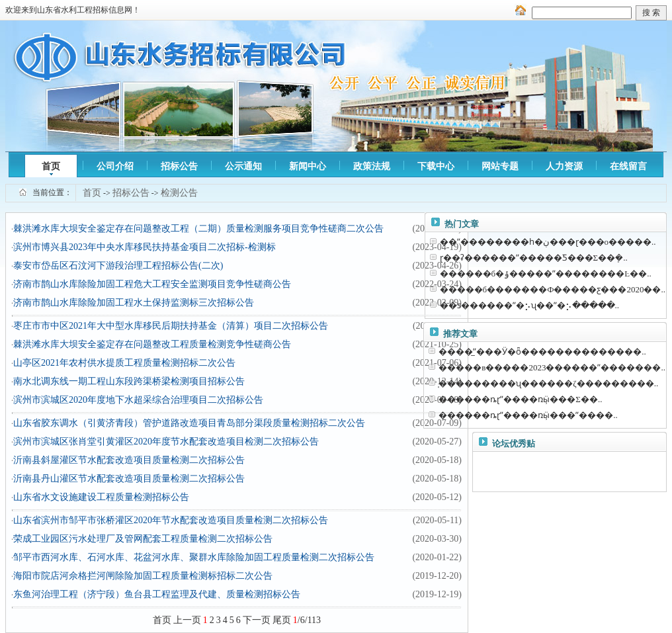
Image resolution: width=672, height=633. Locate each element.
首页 (51, 166)
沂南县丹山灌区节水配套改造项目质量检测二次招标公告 (129, 479)
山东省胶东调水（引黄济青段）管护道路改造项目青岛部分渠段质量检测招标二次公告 (189, 423)
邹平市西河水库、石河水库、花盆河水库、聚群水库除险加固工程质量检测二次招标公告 (194, 557)
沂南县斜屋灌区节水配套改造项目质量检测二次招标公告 (129, 460)
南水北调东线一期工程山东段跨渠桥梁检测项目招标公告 (129, 381)
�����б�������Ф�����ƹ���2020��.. (553, 289)
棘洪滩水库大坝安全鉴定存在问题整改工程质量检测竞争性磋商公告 (152, 344)
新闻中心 (308, 166)
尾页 (282, 620)
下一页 (257, 620)
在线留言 (628, 166)
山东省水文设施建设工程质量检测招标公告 (101, 497)
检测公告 (179, 193)
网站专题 (500, 166)
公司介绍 (115, 166)
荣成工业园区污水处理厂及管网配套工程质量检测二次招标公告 (143, 539)
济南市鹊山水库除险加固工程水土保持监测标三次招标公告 (134, 303)
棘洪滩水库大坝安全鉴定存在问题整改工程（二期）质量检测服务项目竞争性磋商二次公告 (198, 229)
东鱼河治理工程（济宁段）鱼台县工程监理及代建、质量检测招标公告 (157, 594)
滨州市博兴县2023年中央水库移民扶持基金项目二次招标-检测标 (145, 247)
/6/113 (307, 620)
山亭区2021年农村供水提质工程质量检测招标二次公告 (124, 363)
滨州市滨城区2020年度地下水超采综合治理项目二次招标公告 (138, 400)
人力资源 (564, 166)
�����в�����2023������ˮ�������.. (552, 367)
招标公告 (179, 166)
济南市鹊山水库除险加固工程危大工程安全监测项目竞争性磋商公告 (152, 284)
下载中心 (436, 166)
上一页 (187, 620)
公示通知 (243, 166)
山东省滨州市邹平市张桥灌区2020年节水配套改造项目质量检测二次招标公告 (171, 520)
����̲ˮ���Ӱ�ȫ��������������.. (542, 352)
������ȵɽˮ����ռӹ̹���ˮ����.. (528, 415)
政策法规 (372, 166)
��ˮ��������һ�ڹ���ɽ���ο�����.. (548, 242)
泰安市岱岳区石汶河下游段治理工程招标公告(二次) (118, 266)
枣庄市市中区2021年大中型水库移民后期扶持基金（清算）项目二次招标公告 (171, 326)
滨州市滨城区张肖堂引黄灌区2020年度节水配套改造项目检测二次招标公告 (166, 442)
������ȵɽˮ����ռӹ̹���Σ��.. (520, 399)
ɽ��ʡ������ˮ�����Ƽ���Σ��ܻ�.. (534, 258)
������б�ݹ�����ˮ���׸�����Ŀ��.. (546, 274)
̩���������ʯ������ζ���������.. (548, 383)
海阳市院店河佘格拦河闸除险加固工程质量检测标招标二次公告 (143, 576)
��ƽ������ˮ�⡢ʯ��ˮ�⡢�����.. (530, 305)
